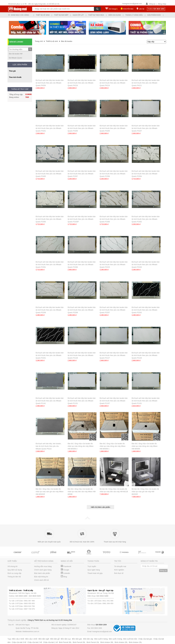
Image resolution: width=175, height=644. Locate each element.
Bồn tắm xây (88, 639)
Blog (64, 577)
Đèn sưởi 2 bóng (115, 639)
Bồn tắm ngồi (44, 639)
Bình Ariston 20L (121, 642)
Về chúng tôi (12, 566)
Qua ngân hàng (94, 570)
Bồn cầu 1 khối (31, 639)
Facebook (66, 566)
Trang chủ (39, 41)
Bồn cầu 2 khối (18, 639)
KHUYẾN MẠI (128, 9)
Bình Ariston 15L (135, 642)
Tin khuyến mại (120, 566)
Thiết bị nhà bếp (61, 15)
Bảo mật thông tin (41, 577)
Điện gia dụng (115, 15)
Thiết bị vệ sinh (43, 15)
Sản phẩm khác (154, 15)
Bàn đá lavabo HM (16, 54)
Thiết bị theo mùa (96, 15)
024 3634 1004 (21, 596)
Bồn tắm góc (77, 639)
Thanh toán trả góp (95, 573)
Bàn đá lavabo (67, 41)
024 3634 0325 (35, 596)
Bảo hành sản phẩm (42, 573)
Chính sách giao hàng (43, 570)
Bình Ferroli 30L (65, 642)
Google (65, 570)
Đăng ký (152, 4)
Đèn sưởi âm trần (130, 639)
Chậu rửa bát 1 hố (50, 642)
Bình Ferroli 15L (93, 642)
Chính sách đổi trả (41, 580)
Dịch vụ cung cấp (14, 573)
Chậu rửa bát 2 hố (35, 642)
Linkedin (65, 573)
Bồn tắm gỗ (55, 639)
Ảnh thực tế (119, 573)
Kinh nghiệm (119, 570)
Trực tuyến (92, 566)
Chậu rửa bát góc (145, 639)
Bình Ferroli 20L (79, 642)
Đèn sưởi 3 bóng (101, 639)
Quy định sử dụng (15, 570)
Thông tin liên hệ (14, 577)
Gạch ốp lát (78, 15)
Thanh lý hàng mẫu (134, 15)
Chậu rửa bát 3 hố (19, 642)
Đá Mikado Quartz (16, 58)
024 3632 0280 (102, 596)
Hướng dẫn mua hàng (43, 566)
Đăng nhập (162, 4)
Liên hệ (142, 9)
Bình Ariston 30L (107, 642)
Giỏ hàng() (113, 9)
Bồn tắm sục (66, 639)
